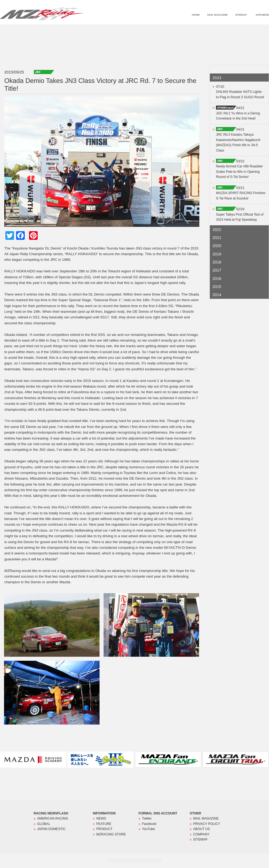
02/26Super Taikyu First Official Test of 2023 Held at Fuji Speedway (240, 214)
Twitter (147, 818)
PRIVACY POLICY (207, 824)
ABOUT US (201, 829)
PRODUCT (216, 31)
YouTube (148, 829)
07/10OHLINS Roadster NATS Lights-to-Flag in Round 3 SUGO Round (240, 92)
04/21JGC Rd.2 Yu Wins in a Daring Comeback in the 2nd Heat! (238, 113)
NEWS (172, 31)
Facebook (149, 824)
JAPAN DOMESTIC (51, 829)
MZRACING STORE (246, 31)
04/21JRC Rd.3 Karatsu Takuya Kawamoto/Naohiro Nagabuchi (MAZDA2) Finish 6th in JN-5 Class (238, 140)
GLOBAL (44, 824)
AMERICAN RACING (53, 818)
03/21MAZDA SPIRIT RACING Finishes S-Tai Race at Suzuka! (241, 193)
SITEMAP (241, 15)
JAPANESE (262, 15)
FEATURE (193, 31)
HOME (196, 15)
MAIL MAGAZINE (217, 15)
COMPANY (201, 834)
